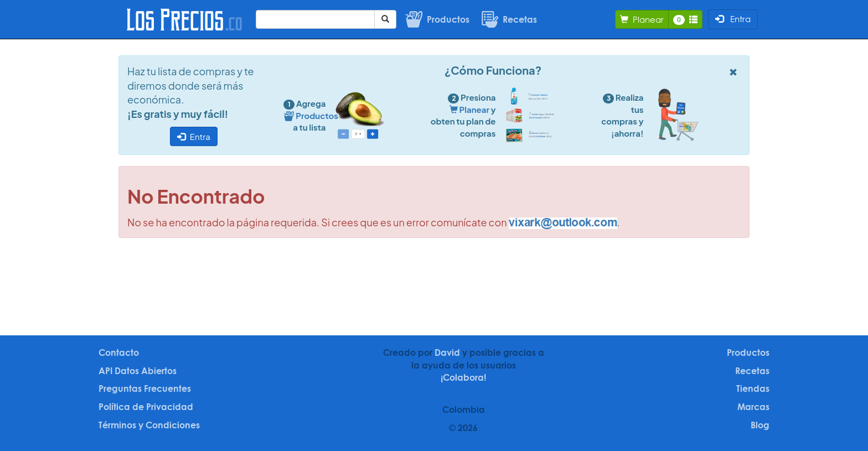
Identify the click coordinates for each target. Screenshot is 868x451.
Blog (760, 425)
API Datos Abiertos (138, 371)
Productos (748, 352)
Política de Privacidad (146, 407)
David (447, 352)
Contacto (119, 352)
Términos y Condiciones (149, 425)
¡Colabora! (463, 377)
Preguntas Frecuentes (145, 388)
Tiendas (753, 388)
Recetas (752, 371)
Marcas (753, 407)
